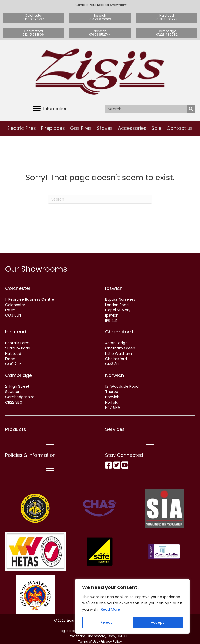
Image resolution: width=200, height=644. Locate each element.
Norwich (115, 375)
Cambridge (18, 375)
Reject (106, 622)
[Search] (100, 199)
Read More (110, 609)
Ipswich (114, 288)
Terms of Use (88, 642)
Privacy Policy (111, 642)
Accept (157, 622)
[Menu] (50, 442)
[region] (132, 606)
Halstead (16, 332)
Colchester (18, 288)
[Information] (50, 109)
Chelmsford (119, 332)
